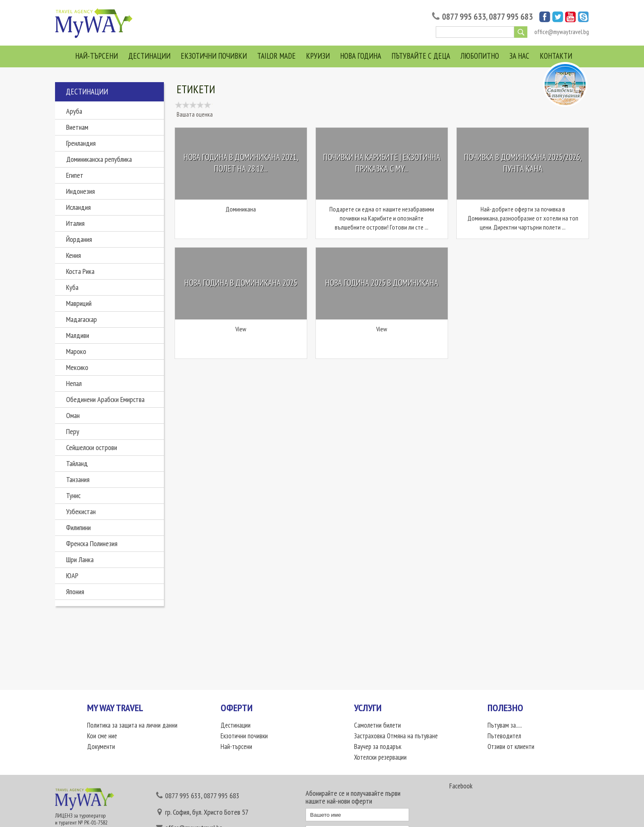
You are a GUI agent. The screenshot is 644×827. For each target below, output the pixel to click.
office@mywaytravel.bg (562, 32)
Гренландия (81, 143)
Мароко (76, 351)
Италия (75, 223)
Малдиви (78, 335)
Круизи (318, 56)
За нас (519, 56)
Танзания (78, 479)
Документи (101, 747)
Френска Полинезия (92, 543)
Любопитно (480, 56)
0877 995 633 (464, 17)
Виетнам (77, 127)
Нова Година (361, 56)
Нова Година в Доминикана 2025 (241, 283)
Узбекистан (81, 511)
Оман (73, 415)
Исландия (78, 207)
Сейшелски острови (92, 447)
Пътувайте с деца (421, 56)
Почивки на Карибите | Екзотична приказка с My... (382, 163)
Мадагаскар (82, 319)
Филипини (78, 527)
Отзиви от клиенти (511, 747)
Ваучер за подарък (378, 747)
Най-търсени (97, 56)
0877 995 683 (511, 17)
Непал (74, 383)
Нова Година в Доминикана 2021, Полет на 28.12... (241, 163)
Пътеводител (504, 736)
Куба (72, 287)
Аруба (74, 111)
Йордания (79, 239)
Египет (75, 175)
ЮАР (72, 575)
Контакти (556, 56)
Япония (75, 592)
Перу (73, 431)
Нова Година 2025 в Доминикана (382, 283)
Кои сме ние (102, 736)
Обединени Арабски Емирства (105, 399)
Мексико (77, 367)
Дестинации (149, 56)
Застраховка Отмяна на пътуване (396, 736)
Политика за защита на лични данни (132, 725)
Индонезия (80, 191)
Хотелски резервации (381, 757)
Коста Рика (80, 271)
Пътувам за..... (505, 725)
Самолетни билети (377, 725)
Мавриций (79, 303)
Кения (74, 255)
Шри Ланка (80, 559)
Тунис (73, 495)
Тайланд (77, 463)
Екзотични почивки (214, 56)
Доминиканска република (99, 159)
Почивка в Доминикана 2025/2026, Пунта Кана (523, 163)
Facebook (461, 786)
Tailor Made (276, 56)
